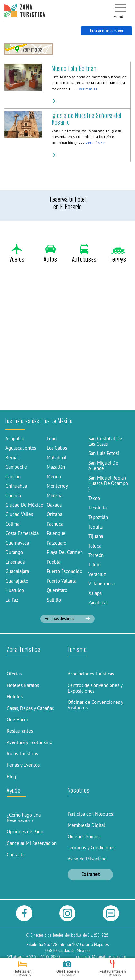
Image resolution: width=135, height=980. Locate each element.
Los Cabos (57, 448)
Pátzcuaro (57, 543)
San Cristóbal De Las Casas (105, 441)
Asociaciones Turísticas (91, 674)
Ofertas (14, 674)
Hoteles (15, 697)
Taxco (94, 498)
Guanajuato (17, 581)
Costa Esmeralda (22, 533)
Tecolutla (97, 508)
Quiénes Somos (83, 836)
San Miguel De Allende (103, 466)
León (52, 438)
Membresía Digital (86, 825)
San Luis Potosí (104, 453)
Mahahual (57, 457)
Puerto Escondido (64, 571)
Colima (12, 524)
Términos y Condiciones (92, 847)
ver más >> (88, 89)
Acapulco (15, 438)
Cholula (13, 495)
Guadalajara (17, 571)
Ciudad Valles (19, 514)
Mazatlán (56, 467)
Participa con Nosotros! (91, 814)
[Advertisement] (67, 340)
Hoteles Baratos (23, 685)
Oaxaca (54, 505)
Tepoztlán (98, 517)
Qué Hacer (18, 719)
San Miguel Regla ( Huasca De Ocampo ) (108, 483)
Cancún (13, 476)
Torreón (96, 555)
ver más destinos (67, 618)
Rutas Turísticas (22, 754)
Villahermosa (101, 583)
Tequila (96, 527)
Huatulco (15, 590)
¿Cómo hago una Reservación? (24, 818)
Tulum (94, 564)
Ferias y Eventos (23, 765)
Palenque (56, 533)
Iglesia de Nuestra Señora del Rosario (86, 119)
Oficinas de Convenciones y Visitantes (95, 705)
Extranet (91, 874)
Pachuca (55, 524)
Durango (14, 552)
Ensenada (15, 562)
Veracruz (97, 574)
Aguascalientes (21, 448)
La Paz (12, 600)
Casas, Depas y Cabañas (30, 708)
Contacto (16, 854)
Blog (11, 776)
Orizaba (54, 514)
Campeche (16, 467)
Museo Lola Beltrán (74, 68)
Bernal (12, 457)
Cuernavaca (17, 543)
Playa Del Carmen (65, 552)
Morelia (54, 495)
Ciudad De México (24, 505)
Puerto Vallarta (62, 581)
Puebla (53, 562)
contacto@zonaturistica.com (101, 956)
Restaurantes (20, 731)
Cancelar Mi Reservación (32, 843)
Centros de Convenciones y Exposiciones (95, 688)
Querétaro (57, 590)
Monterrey (57, 486)
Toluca (95, 546)
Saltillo (54, 600)
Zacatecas (98, 602)
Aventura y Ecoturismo (29, 742)
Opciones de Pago (25, 832)
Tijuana (96, 536)
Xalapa (95, 593)
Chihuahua (16, 486)
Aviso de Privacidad (87, 859)
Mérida (54, 476)
